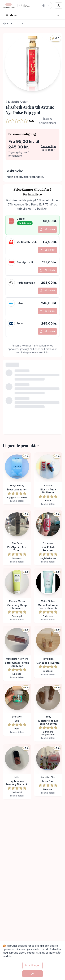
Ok (32, 974)
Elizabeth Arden (17, 102)
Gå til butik (47, 229)
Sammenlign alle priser (48, 148)
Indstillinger (32, 965)
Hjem (6, 23)
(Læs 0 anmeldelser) (47, 121)
